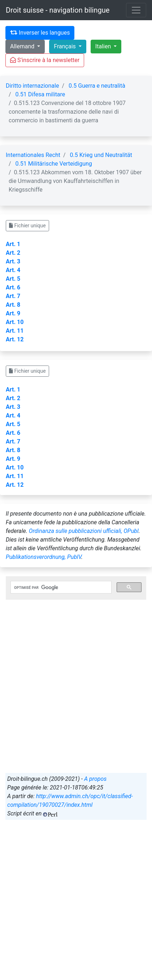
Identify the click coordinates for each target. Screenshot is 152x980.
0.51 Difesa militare (40, 94)
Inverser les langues (40, 33)
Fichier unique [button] (27, 226)
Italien (104, 46)
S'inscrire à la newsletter (45, 60)
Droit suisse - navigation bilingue (58, 10)
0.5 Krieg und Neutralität (101, 155)
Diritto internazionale (32, 86)
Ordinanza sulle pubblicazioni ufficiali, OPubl (84, 531)
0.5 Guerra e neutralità (97, 86)
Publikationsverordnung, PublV (44, 557)
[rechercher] (60, 587)
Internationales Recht (33, 155)
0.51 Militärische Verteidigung (54, 164)
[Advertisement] (76, 693)
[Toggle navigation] (136, 10)
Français (65, 46)
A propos (95, 779)
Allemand (23, 46)
